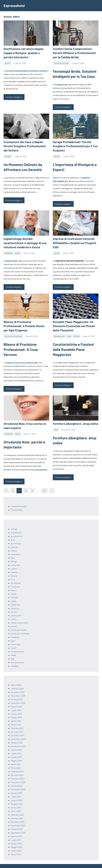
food (56, 423)
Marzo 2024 (16, 761)
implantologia (11, 259)
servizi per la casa (61, 63)
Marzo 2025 (16, 718)
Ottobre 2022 (17, 823)
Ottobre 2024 (17, 736)
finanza (14, 569)
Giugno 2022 (16, 837)
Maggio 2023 (16, 797)
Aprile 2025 (16, 714)
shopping (15, 631)
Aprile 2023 (16, 801)
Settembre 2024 (18, 740)
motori (14, 605)
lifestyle (14, 591)
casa (69, 334)
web (13, 652)
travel (13, 641)
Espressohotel (15, 6)
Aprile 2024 (16, 758)
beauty (14, 544)
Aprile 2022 (16, 844)
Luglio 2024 (16, 747)
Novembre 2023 (18, 776)
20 (44, 484)
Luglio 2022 (16, 833)
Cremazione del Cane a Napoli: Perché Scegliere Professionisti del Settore (25, 145)
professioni (16, 609)
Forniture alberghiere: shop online (74, 417)
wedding (15, 659)
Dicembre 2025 (18, 686)
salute (17, 251)
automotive (16, 537)
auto (13, 533)
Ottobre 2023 (17, 779)
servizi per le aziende (13, 330)
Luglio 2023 (16, 790)
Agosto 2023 (16, 786)
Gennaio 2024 (17, 768)
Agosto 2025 (16, 700)
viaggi (13, 649)
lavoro (14, 584)
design (76, 334)
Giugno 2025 (16, 707)
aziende (14, 540)
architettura (16, 526)
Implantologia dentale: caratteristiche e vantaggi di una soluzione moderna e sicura (24, 241)
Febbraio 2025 (17, 722)
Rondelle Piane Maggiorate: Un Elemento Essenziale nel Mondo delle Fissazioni (75, 324)
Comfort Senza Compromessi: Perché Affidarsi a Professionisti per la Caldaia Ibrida (75, 53)
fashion (14, 566)
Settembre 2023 (18, 783)
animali (8, 155)
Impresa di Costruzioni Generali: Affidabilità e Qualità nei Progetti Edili (73, 241)
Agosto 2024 (17, 743)
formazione (16, 576)
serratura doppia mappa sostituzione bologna (27, 70)
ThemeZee (32, 863)
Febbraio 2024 (17, 765)
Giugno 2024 (16, 750)
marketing (15, 598)
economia (15, 558)
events (14, 562)
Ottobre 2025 (17, 693)
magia (13, 594)
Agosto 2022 (17, 830)
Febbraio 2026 (17, 682)
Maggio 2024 (16, 754)
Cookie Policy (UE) (19, 500)
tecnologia (16, 638)
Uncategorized (17, 645)
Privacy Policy (17, 503)
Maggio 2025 (16, 711)
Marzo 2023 (16, 804)
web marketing (17, 656)
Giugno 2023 (16, 794)
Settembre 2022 (18, 826)
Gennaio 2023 (17, 812)
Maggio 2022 (16, 841)
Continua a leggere (13, 96)
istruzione (15, 580)
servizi (7, 63)
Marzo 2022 (16, 848)
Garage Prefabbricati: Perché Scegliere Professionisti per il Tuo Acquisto (74, 145)
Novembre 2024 (18, 732)
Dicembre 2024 (18, 729)
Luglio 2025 (16, 704)
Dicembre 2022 (18, 815)
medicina (9, 251)
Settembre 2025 (18, 696)
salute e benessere (19, 616)
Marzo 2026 (16, 678)
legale (14, 587)
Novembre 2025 (18, 689)
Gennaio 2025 (17, 725)
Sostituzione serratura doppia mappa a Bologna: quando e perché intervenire (25, 53)
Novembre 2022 (18, 819)
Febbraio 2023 (17, 808)
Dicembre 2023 (18, 772)
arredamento (59, 334)
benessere (16, 548)
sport (13, 634)
